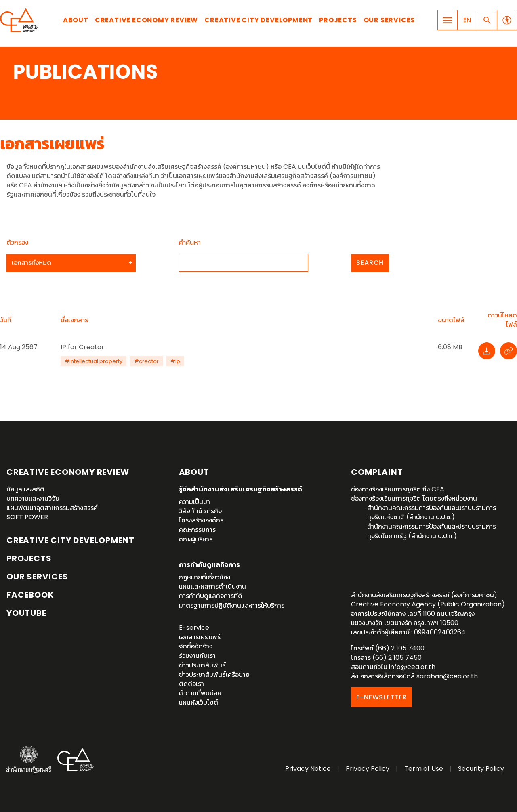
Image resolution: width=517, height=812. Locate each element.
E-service (194, 628)
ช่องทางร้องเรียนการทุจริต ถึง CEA (398, 489)
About (76, 20)
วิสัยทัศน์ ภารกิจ (200, 511)
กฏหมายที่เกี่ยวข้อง (205, 577)
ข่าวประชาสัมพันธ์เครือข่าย (214, 675)
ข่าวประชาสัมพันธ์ (202, 665)
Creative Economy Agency (20, 20)
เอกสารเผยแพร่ (200, 637)
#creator (146, 361)
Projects (338, 20)
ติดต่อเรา (191, 684)
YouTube (26, 613)
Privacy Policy (368, 769)
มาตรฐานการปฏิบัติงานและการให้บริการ (232, 605)
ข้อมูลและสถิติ (25, 489)
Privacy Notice (308, 769)
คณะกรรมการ (197, 530)
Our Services (389, 20)
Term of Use (424, 769)
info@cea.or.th (412, 667)
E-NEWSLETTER (381, 697)
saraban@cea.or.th (447, 676)
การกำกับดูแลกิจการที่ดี (211, 596)
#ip (175, 361)
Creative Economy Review (146, 20)
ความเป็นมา (194, 502)
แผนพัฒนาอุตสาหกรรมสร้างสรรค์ (52, 508)
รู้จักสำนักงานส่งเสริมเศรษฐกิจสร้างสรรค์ (241, 489)
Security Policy (481, 769)
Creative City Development (258, 20)
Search (370, 263)
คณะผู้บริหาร (196, 539)
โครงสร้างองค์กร (201, 520)
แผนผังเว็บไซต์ (199, 702)
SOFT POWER (27, 517)
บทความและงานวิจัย (33, 498)
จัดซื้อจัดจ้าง (196, 646)
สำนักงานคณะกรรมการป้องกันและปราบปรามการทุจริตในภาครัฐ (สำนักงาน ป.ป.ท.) (432, 531)
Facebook (30, 595)
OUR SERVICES (37, 577)
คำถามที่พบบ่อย (200, 693)
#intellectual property (94, 361)
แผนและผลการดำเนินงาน (212, 586)
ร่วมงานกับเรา (197, 656)
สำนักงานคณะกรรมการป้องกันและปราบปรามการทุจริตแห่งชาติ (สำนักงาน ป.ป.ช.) (432, 512)
